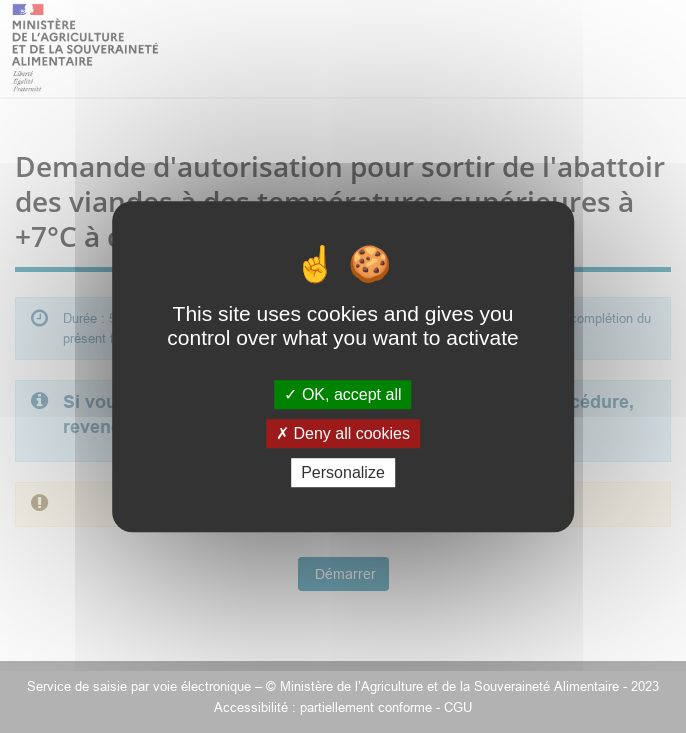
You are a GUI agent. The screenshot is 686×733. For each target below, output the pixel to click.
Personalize (343, 472)
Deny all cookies (343, 433)
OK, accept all (342, 394)
